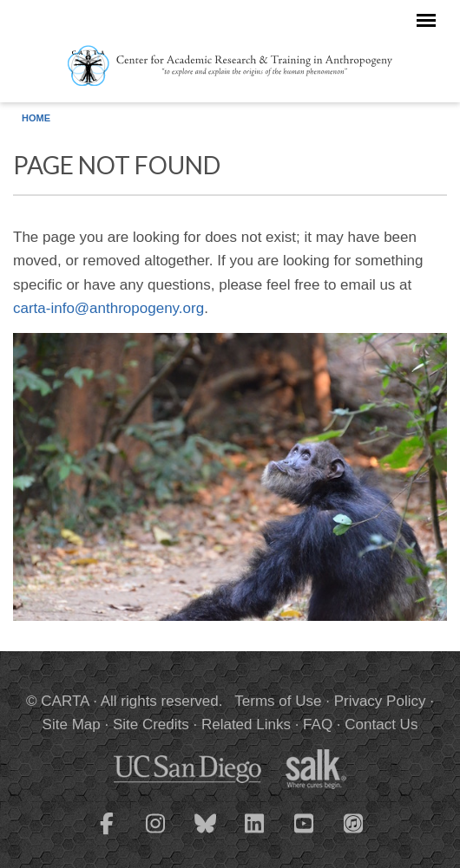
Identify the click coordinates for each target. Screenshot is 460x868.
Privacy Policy (380, 701)
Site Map (72, 724)
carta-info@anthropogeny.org (108, 308)
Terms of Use (278, 701)
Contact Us (381, 724)
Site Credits (151, 724)
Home (36, 118)
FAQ (318, 724)
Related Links (246, 724)
